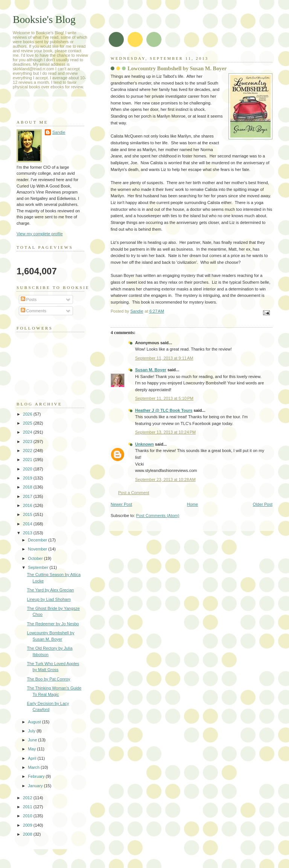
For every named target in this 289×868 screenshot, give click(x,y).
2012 (28, 798)
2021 (28, 460)
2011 (28, 807)
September (39, 567)
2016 (28, 505)
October (36, 558)
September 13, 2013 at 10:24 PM (165, 432)
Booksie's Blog (44, 19)
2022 (28, 451)
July (32, 731)
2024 (28, 432)
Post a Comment (134, 493)
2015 (28, 514)
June (33, 740)
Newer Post (121, 504)
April (33, 758)
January (36, 786)
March (34, 767)
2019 (28, 478)
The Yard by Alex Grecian (51, 590)
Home (192, 504)
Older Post (263, 504)
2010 (28, 816)
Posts (29, 299)
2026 (28, 414)
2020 (28, 469)
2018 (28, 487)
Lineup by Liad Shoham (49, 599)
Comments (33, 311)
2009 (28, 825)
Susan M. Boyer (151, 370)
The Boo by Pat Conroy (49, 679)
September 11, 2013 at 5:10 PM (164, 398)
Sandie (59, 132)
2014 (28, 524)
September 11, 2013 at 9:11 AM (164, 358)
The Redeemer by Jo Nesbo (53, 624)
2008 (28, 834)
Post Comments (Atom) (158, 516)
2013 (28, 533)
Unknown (144, 444)
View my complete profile (40, 234)
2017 (28, 496)
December (38, 540)
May (32, 749)
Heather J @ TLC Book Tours (164, 410)
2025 (28, 423)
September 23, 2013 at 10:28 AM (165, 479)
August (35, 722)
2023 (28, 442)
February (37, 776)
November (38, 549)
